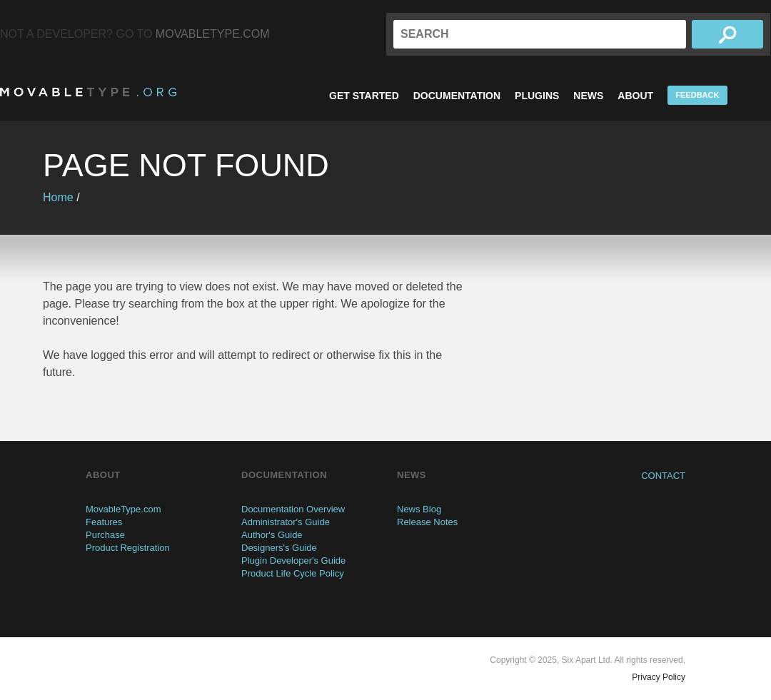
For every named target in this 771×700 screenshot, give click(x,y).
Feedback (697, 95)
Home (58, 197)
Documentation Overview (293, 509)
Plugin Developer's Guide (293, 560)
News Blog (419, 509)
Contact (663, 476)
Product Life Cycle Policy (293, 573)
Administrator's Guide (286, 522)
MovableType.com (213, 34)
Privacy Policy (659, 677)
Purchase (105, 535)
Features (104, 522)
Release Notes (427, 522)
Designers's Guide (279, 548)
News (588, 96)
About (635, 96)
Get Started (364, 96)
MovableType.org (88, 92)
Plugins (537, 96)
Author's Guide (272, 535)
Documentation (457, 96)
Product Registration (128, 548)
